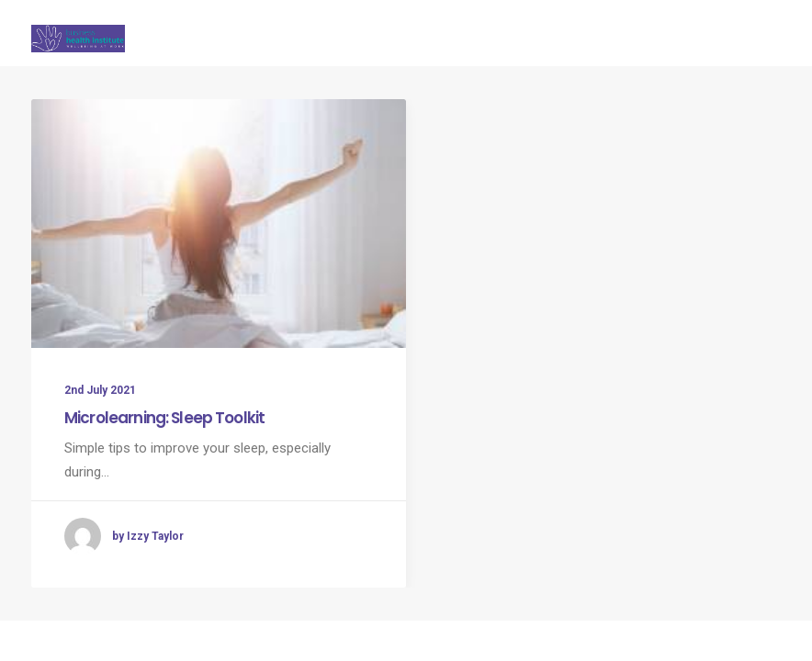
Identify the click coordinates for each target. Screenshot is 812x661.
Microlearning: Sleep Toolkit (164, 418)
